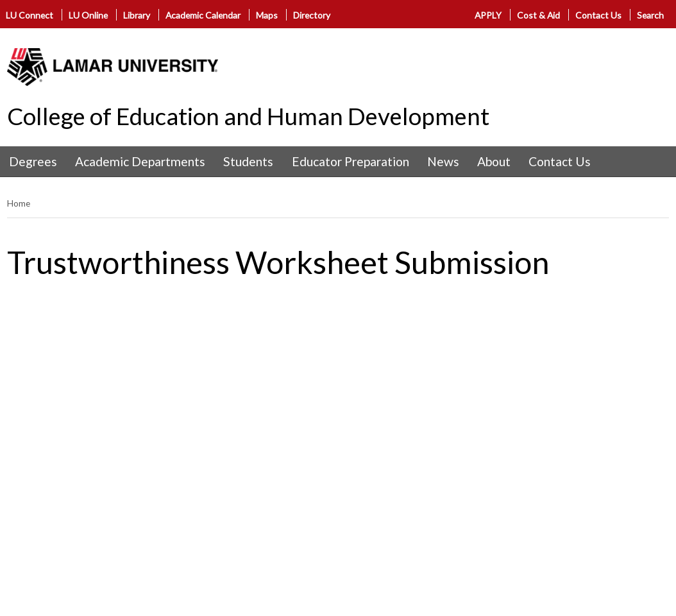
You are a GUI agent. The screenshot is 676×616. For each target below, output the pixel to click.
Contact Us (598, 15)
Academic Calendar (203, 15)
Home (19, 203)
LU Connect (30, 15)
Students (248, 161)
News (443, 161)
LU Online (88, 15)
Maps (267, 15)
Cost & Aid (538, 15)
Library (137, 15)
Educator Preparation (351, 161)
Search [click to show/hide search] (650, 15)
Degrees (33, 161)
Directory (312, 15)
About (494, 161)
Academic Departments (140, 161)
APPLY (488, 15)
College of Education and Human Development (248, 116)
